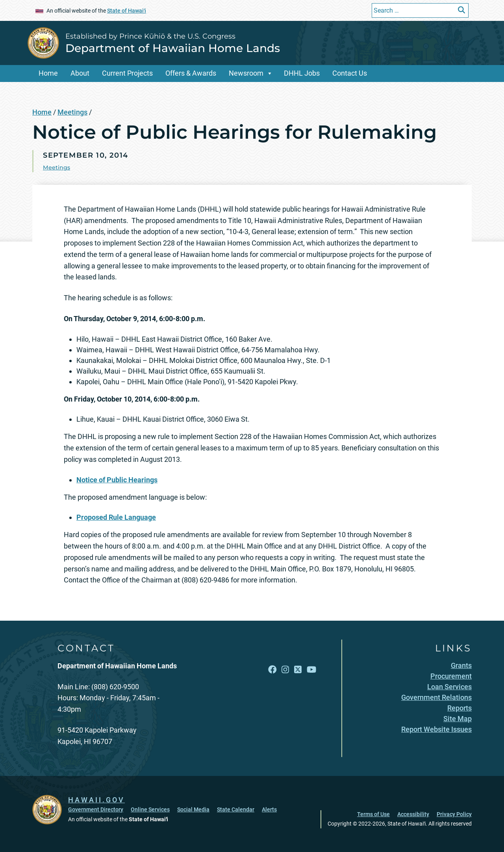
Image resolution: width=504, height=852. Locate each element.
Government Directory (96, 809)
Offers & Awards (191, 73)
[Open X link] (298, 670)
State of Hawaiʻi (127, 11)
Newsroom (246, 73)
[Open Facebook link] (272, 670)
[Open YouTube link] (311, 670)
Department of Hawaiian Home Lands (173, 48)
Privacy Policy (454, 814)
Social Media (193, 809)
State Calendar (236, 809)
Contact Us (350, 73)
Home (48, 73)
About (80, 73)
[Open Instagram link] (285, 670)
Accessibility (413, 814)
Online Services (150, 809)
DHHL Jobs (302, 73)
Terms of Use (373, 814)
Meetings (72, 112)
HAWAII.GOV (96, 800)
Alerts (269, 809)
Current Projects (127, 73)
